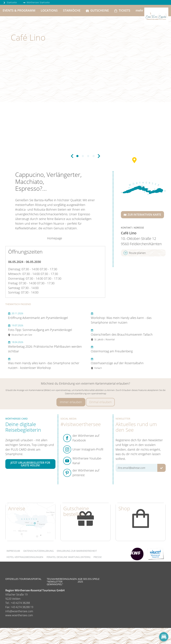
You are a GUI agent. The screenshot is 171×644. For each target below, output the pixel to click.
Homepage (55, 238)
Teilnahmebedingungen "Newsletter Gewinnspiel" (62, 582)
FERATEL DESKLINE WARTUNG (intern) (68, 557)
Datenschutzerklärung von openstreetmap (86, 393)
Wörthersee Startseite (36, 2)
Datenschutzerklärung (38, 551)
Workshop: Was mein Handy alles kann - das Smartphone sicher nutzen (121, 318)
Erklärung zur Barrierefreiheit (77, 551)
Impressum (13, 551)
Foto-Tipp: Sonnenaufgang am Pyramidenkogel (40, 330)
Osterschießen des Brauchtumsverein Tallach (122, 335)
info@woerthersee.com (19, 611)
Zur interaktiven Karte (142, 215)
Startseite (10, 2)
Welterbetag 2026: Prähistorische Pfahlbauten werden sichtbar (45, 347)
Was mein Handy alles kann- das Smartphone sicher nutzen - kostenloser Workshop (44, 364)
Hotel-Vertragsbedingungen (25, 557)
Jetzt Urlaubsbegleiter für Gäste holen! (30, 464)
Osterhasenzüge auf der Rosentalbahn (117, 363)
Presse (98, 557)
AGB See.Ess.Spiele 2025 (89, 580)
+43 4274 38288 (20, 603)
